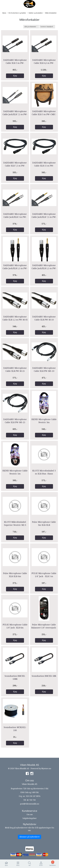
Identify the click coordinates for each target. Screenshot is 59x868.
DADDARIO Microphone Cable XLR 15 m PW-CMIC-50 (44, 166)
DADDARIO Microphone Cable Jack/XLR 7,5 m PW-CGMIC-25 (15, 114)
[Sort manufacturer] (31, 27)
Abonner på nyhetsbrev (29, 837)
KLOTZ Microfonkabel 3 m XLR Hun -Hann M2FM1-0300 (44, 474)
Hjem (4, 13)
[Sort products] (47, 27)
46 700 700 (31, 800)
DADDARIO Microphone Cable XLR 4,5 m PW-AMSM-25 (44, 63)
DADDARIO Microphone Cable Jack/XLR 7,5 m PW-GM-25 (44, 217)
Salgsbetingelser (30, 818)
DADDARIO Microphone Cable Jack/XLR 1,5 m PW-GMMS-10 (44, 268)
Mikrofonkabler (50, 13)
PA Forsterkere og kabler (17, 13)
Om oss (30, 814)
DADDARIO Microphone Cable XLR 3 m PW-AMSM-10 (15, 63)
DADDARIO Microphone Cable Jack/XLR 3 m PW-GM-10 (15, 217)
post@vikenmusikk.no (30, 804)
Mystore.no (46, 769)
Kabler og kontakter (35, 13)
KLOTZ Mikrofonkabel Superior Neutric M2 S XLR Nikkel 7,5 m (15, 525)
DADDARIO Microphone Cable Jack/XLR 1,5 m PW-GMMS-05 (15, 268)
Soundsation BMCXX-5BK (44, 676)
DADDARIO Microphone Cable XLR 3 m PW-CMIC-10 (44, 114)
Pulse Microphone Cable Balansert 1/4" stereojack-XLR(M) (44, 628)
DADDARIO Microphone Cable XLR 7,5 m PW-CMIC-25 (15, 166)
